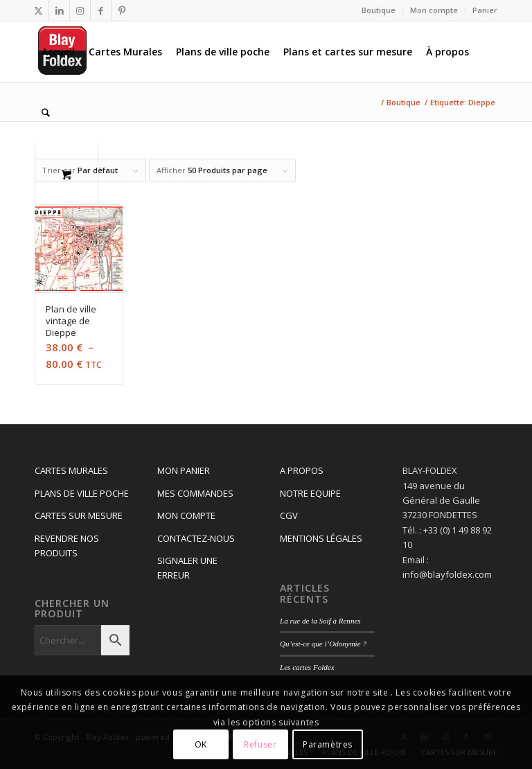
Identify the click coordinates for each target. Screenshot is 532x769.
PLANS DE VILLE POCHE (82, 493)
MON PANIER (184, 470)
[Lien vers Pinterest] (122, 10)
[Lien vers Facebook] (101, 10)
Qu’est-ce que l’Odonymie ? (323, 644)
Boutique (379, 10)
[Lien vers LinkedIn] (59, 10)
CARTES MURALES (71, 470)
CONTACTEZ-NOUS (196, 538)
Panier (485, 10)
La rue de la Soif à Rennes (320, 621)
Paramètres (328, 744)
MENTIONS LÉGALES (321, 538)
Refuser (260, 744)
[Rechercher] (45, 113)
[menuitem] (379, 10)
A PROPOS (302, 470)
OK (201, 744)
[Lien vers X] (38, 10)
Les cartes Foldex (307, 667)
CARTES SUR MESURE (79, 515)
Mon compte (434, 10)
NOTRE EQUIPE (310, 493)
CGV (289, 515)
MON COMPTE (186, 515)
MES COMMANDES (195, 493)
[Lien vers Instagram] (80, 10)
